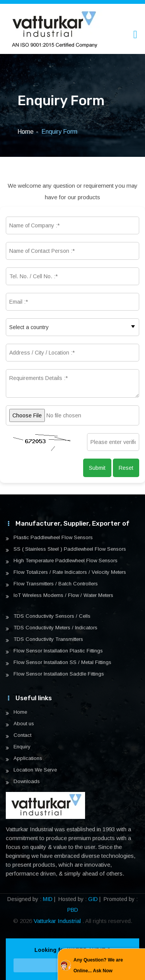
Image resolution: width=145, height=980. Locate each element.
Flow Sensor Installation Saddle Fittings (59, 674)
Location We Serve (35, 770)
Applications (28, 758)
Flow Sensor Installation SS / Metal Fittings (62, 662)
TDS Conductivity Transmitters (48, 639)
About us (24, 724)
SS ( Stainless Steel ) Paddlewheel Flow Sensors (70, 549)
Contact (22, 735)
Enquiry (22, 747)
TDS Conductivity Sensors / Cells (52, 616)
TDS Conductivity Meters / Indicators (55, 628)
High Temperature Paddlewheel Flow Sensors (66, 561)
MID (48, 899)
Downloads (27, 782)
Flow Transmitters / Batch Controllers (56, 584)
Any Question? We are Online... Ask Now (98, 965)
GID (93, 899)
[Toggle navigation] (135, 34)
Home (26, 132)
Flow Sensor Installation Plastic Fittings (58, 651)
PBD (73, 910)
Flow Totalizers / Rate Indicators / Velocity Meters (70, 572)
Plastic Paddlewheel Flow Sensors (53, 538)
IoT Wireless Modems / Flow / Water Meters (63, 595)
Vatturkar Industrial (58, 921)
